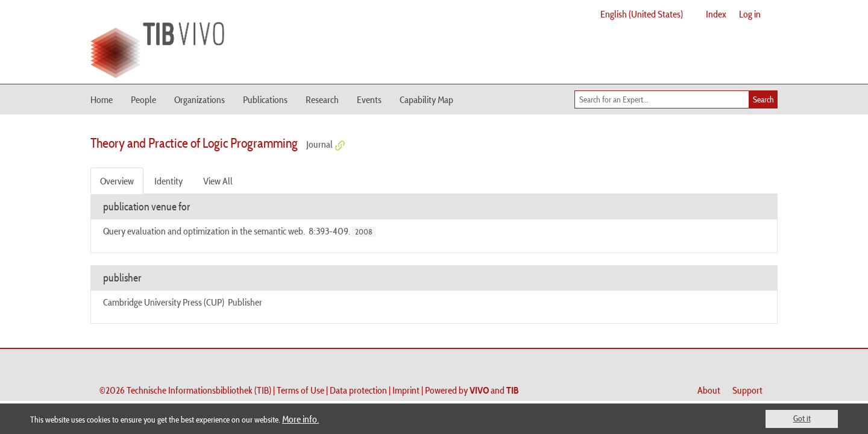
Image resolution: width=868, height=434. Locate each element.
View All (218, 181)
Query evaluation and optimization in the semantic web (203, 231)
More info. (300, 419)
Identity (168, 181)
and (494, 390)
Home (102, 99)
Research (322, 99)
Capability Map (426, 99)
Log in (750, 14)
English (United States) (642, 14)
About (709, 390)
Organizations (200, 99)
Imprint (406, 390)
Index (716, 14)
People (143, 99)
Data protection (358, 390)
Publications (265, 99)
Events (369, 99)
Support (747, 390)
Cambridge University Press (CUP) (164, 302)
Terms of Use (300, 390)
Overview (117, 181)
